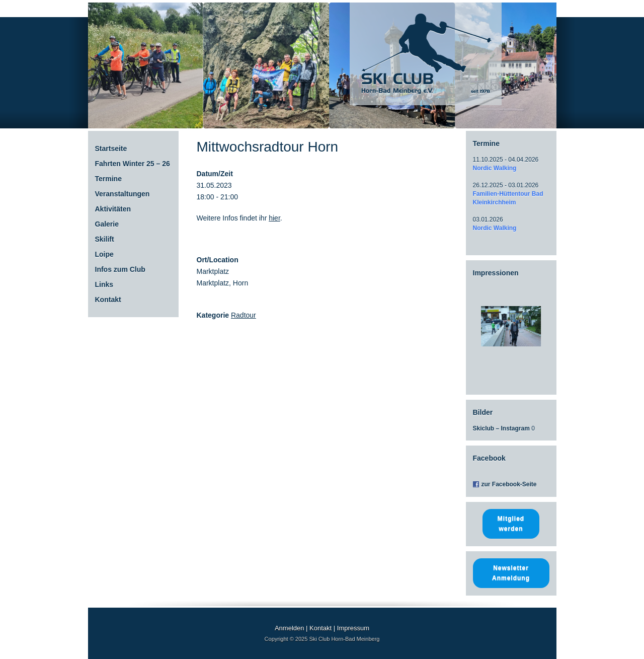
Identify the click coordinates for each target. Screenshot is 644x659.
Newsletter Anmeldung (511, 573)
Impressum (353, 628)
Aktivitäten (113, 209)
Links (104, 284)
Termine (108, 179)
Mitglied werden (511, 524)
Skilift (105, 239)
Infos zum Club (120, 269)
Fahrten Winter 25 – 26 (133, 164)
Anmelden (290, 628)
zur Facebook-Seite (509, 484)
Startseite (111, 149)
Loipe (104, 254)
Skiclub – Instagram (501, 428)
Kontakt (108, 300)
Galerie (107, 224)
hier (274, 218)
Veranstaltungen (123, 194)
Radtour (244, 315)
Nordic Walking (495, 168)
